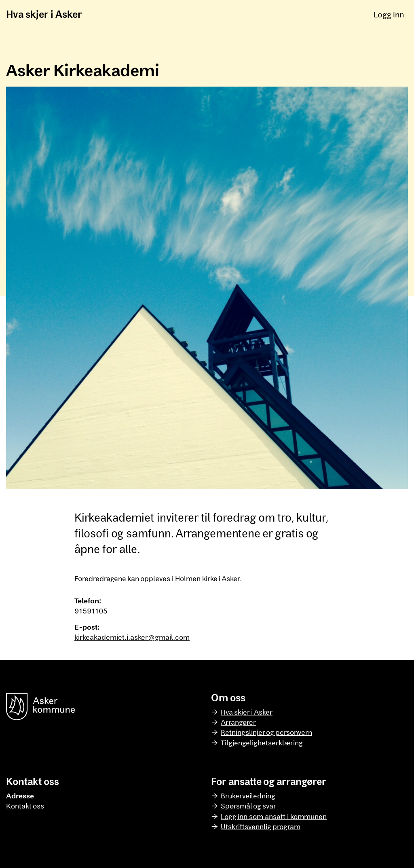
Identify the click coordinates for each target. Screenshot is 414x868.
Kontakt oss (25, 806)
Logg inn (389, 14)
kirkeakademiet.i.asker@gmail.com (132, 637)
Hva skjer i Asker (44, 14)
